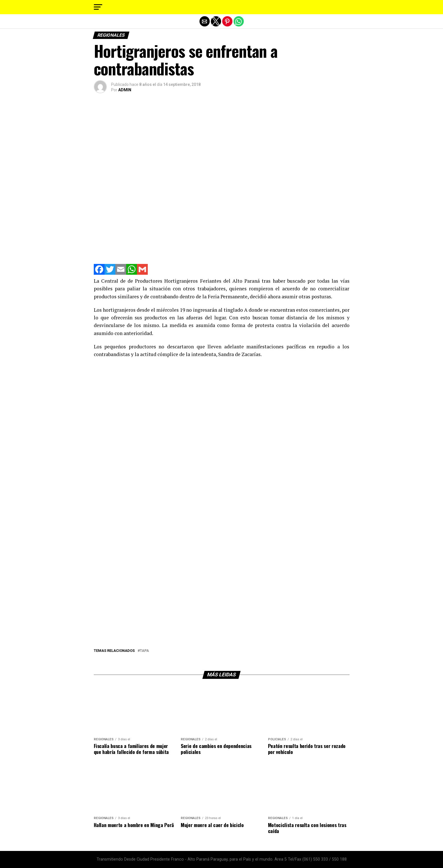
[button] (98, 7)
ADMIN (125, 90)
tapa (144, 651)
